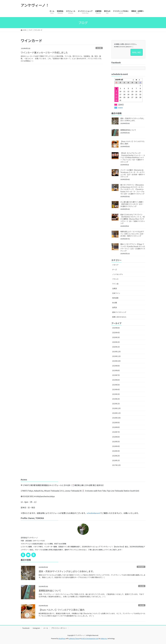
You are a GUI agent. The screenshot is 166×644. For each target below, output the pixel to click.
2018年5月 (116, 442)
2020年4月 (116, 333)
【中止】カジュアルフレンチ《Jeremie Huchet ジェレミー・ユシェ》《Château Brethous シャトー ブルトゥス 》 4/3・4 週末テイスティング (133, 157)
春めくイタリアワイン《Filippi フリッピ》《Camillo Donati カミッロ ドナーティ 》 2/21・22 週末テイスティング (133, 247)
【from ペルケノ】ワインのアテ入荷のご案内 (133, 143)
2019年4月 (116, 389)
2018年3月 (116, 451)
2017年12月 (116, 465)
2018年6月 (116, 437)
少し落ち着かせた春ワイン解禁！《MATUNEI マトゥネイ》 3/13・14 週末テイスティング (132, 204)
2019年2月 (116, 399)
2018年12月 (116, 408)
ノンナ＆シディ (118, 274)
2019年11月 (116, 356)
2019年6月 (116, 380)
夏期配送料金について (128, 130)
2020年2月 (116, 342)
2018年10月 (116, 418)
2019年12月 (116, 352)
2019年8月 (116, 370)
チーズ (115, 270)
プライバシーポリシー (59, 628)
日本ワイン (116, 293)
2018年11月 (116, 413)
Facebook (26, 628)
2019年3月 (116, 394)
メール (46, 628)
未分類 (99, 48)
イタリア (115, 265)
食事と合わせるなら (119, 317)
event (120, 108)
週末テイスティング (119, 312)
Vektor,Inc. (104, 638)
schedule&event (93, 513)
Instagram (36, 628)
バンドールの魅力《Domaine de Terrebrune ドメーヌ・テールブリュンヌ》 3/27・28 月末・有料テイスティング (133, 173)
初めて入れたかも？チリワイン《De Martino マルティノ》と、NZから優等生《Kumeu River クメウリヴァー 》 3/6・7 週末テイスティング (133, 219)
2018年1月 (116, 460)
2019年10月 (116, 361)
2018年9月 (116, 423)
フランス (115, 279)
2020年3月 (116, 337)
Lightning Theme (74, 638)
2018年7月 (116, 432)
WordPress (62, 638)
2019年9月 (116, 366)
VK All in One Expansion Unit (90, 638)
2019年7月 (116, 375)
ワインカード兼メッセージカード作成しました (44, 52)
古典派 (115, 288)
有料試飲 (115, 298)
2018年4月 (116, 446)
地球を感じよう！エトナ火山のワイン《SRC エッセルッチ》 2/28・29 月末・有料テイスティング (132, 234)
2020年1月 (116, 347)
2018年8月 (116, 427)
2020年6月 (116, 328)
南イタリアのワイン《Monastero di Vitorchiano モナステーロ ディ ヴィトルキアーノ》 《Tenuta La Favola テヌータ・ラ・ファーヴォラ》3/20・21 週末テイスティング (132, 189)
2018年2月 (116, 456)
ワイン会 (115, 284)
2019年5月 (116, 385)
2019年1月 (116, 404)
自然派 (115, 307)
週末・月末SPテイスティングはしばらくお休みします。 (132, 119)
